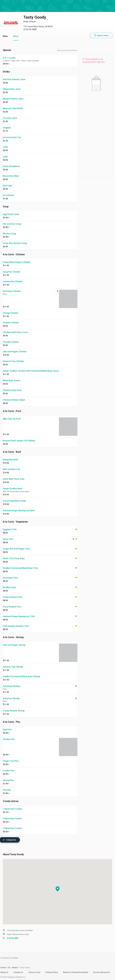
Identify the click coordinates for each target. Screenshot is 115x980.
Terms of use (35, 969)
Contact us (19, 969)
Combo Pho (9, 767)
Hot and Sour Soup (12, 221)
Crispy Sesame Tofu (13, 594)
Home (3, 964)
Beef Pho (7, 726)
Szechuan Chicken (12, 288)
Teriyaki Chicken (11, 339)
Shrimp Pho (8, 777)
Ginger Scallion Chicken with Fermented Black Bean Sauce (31, 368)
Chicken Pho (9, 736)
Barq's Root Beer (11, 173)
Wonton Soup (10, 230)
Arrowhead (8, 192)
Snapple (7, 125)
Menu (5, 33)
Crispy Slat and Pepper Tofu (16, 546)
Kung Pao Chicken (12, 269)
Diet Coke (8, 182)
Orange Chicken (11, 310)
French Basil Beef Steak (14, 498)
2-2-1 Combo (9, 55)
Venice (15, 964)
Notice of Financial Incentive (76, 969)
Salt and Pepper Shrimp (14, 642)
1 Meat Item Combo (12, 806)
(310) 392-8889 (30, 26)
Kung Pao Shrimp (11, 695)
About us (5, 969)
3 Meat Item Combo (12, 825)
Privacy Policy (52, 969)
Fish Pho (7, 787)
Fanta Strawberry (11, 163)
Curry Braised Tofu (12, 604)
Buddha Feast (10, 584)
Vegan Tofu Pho (11, 758)
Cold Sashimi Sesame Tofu (16, 623)
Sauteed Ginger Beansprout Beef (19, 507)
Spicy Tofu (8, 536)
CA (9, 964)
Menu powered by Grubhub (67, 47)
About (16, 33)
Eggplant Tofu (10, 526)
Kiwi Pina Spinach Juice (14, 76)
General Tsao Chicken (13, 358)
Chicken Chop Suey (12, 387)
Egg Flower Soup (11, 211)
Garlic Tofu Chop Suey (14, 555)
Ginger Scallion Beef (13, 485)
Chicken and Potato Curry (15, 329)
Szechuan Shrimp (11, 683)
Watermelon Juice (12, 86)
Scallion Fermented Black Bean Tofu (20, 565)
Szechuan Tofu (10, 575)
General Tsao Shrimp (13, 664)
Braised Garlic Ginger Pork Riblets (19, 437)
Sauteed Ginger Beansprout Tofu (19, 613)
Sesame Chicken (11, 319)
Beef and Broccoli (11, 466)
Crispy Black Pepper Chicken (17, 259)
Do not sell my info (102, 969)
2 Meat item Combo (12, 815)
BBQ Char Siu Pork (12, 416)
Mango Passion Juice (13, 96)
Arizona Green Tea (12, 134)
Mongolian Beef (10, 456)
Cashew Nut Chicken (13, 278)
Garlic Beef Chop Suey (14, 476)
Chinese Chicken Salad (14, 397)
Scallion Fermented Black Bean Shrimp (21, 673)
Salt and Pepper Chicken (15, 348)
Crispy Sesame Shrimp (14, 708)
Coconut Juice (10, 115)
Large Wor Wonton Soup (15, 240)
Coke (5, 144)
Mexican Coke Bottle (13, 105)
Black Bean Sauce (11, 377)
